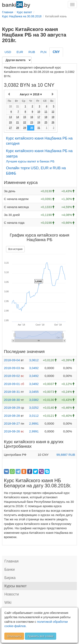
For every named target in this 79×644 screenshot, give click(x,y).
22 (25, 122)
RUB (32, 52)
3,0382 (34, 400)
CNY (56, 52)
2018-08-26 (12, 431)
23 (32, 122)
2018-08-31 (12, 392)
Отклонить (14, 636)
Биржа (10, 578)
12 (53, 112)
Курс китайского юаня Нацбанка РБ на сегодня (39, 141)
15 (25, 117)
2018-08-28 (12, 416)
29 (25, 128)
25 (46, 122)
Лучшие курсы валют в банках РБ (30, 161)
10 (39, 112)
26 (53, 122)
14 (18, 117)
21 (18, 122)
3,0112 (34, 416)
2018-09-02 (12, 376)
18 (46, 117)
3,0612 (34, 360)
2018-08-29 (12, 408)
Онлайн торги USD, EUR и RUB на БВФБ (36, 171)
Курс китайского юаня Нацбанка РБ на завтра (39, 154)
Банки (10, 569)
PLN (43, 52)
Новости (12, 594)
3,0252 (34, 408)
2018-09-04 (12, 360)
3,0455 (34, 392)
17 (39, 117)
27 (10, 128)
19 (53, 117)
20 (10, 122)
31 (18, 106)
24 (39, 122)
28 (18, 128)
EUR (20, 52)
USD (8, 52)
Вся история (15, 249)
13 (10, 117)
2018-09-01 (12, 384)
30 (10, 106)
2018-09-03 (12, 368)
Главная (12, 561)
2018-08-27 (12, 423)
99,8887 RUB (66, 455)
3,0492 (34, 368)
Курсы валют (15, 586)
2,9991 (34, 423)
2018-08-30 (12, 400)
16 (32, 117)
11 (46, 112)
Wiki (8, 603)
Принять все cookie (41, 636)
